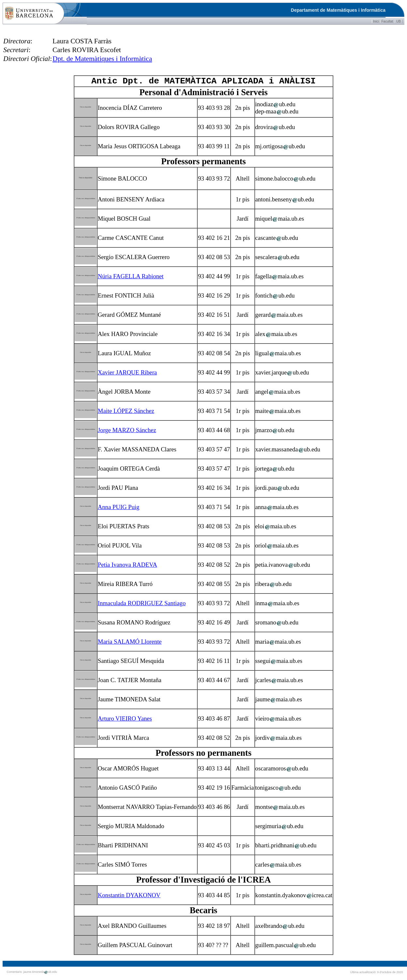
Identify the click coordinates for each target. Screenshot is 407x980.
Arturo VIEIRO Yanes (125, 720)
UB (399, 21)
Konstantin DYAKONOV (129, 897)
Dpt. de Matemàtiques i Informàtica (102, 59)
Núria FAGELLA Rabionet (131, 278)
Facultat (387, 21)
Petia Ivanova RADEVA (128, 567)
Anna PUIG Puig (119, 509)
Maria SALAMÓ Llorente (130, 644)
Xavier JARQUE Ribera (127, 374)
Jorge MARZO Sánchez (127, 432)
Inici (376, 21)
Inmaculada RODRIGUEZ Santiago (142, 605)
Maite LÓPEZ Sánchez (126, 413)
